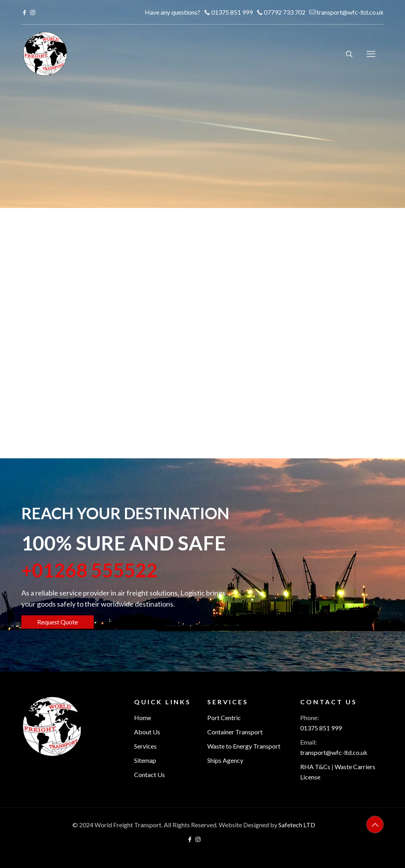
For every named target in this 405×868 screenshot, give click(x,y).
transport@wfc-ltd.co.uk (334, 752)
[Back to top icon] (375, 825)
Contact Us (150, 774)
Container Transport (235, 732)
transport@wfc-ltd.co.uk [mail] (350, 12)
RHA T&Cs (315, 767)
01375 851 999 (321, 728)
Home (143, 718)
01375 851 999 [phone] (232, 12)
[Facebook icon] (24, 12)
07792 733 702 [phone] (285, 12)
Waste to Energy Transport (244, 746)
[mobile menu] (371, 54)
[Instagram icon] (33, 12)
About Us (147, 732)
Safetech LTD (297, 825)
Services (145, 746)
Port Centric (224, 718)
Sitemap (145, 760)
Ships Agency (225, 760)
